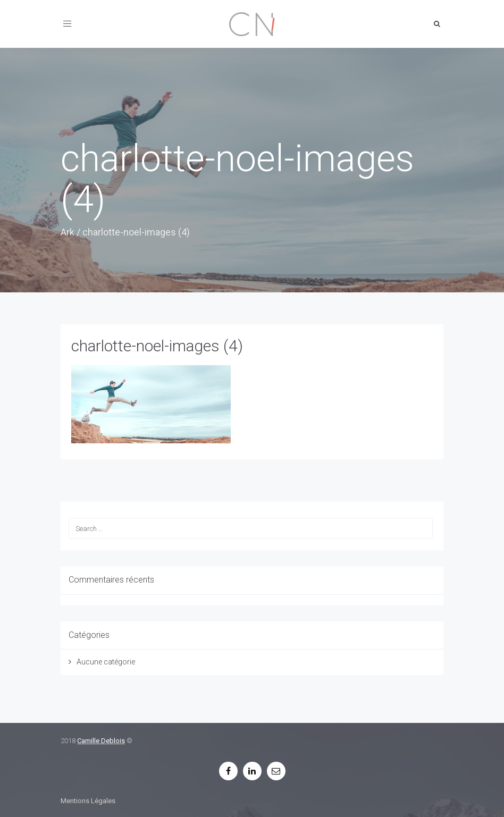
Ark (68, 232)
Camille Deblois (101, 741)
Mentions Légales (88, 801)
